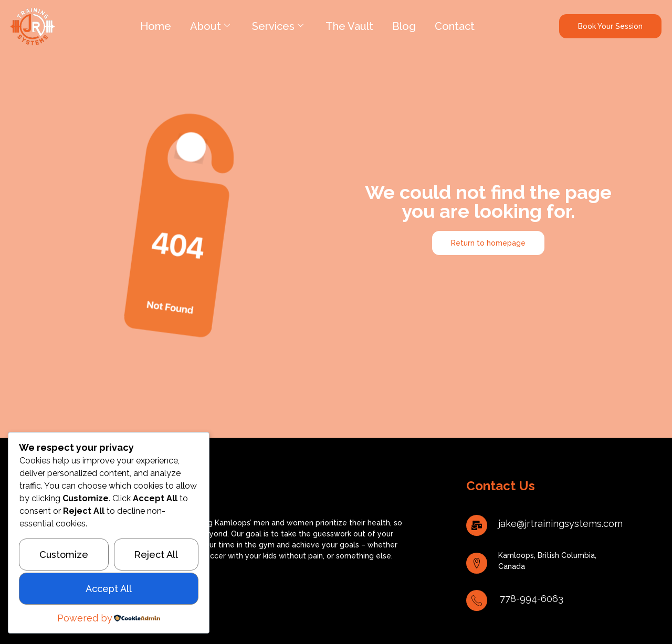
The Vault (349, 26)
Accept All (109, 589)
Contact (455, 26)
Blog (404, 26)
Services (278, 26)
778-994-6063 (532, 599)
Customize (64, 555)
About (210, 26)
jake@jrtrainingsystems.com (560, 524)
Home (156, 26)
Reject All (156, 555)
